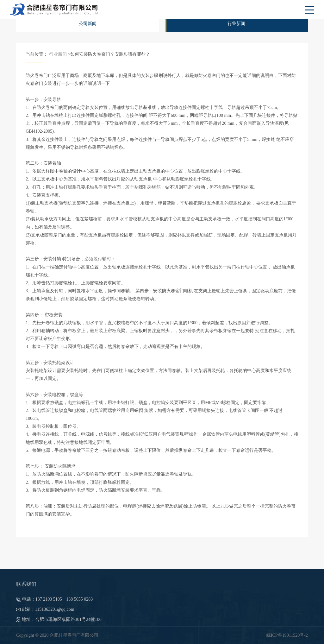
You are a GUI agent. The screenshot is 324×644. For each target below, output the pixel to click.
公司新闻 (88, 24)
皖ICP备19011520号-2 (287, 635)
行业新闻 (236, 24)
